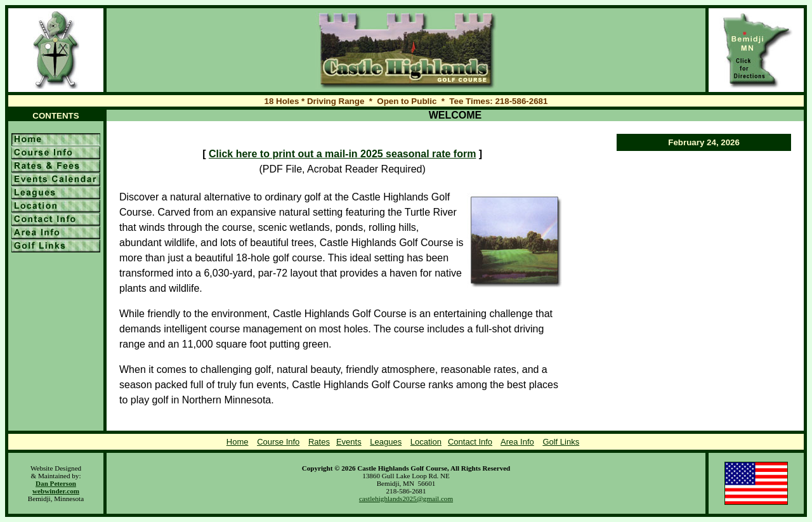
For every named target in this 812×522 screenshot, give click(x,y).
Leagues (386, 442)
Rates (319, 442)
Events (349, 442)
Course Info (278, 442)
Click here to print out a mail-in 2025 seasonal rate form (342, 154)
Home (238, 442)
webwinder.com (56, 491)
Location (426, 442)
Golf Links (561, 442)
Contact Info (470, 442)
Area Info (517, 442)
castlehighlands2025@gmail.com (406, 499)
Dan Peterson (56, 483)
